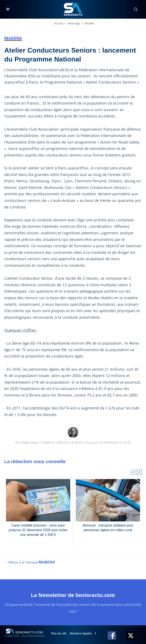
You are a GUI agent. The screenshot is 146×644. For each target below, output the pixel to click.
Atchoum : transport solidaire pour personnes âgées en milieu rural (108, 528)
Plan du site (59, 633)
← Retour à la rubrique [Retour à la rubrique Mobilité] (30, 562)
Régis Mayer (30, 442)
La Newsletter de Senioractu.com (73, 595)
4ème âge (74, 23)
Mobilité (89, 23)
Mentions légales (81, 633)
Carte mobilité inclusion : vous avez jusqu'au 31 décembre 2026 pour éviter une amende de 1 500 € (38, 530)
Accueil (59, 23)
